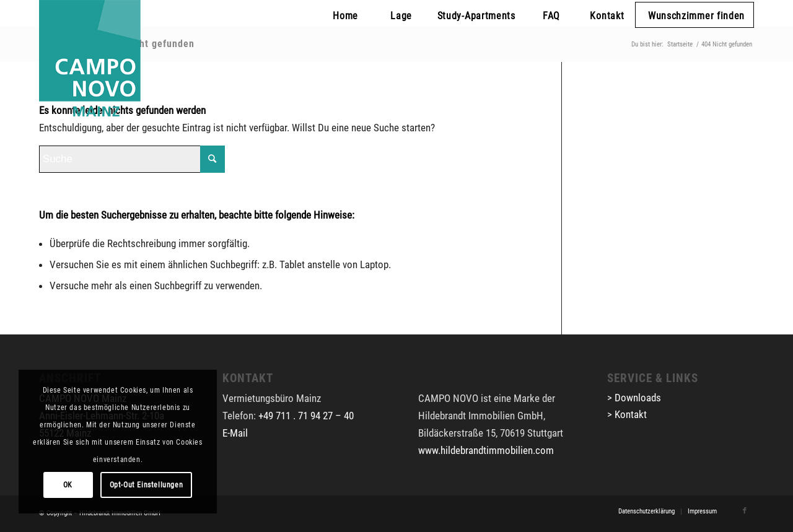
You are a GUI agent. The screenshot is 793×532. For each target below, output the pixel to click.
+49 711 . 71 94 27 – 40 (306, 416)
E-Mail (235, 433)
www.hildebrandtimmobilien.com (486, 450)
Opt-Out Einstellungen (147, 485)
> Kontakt (627, 414)
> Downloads (634, 398)
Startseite (680, 44)
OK (68, 485)
